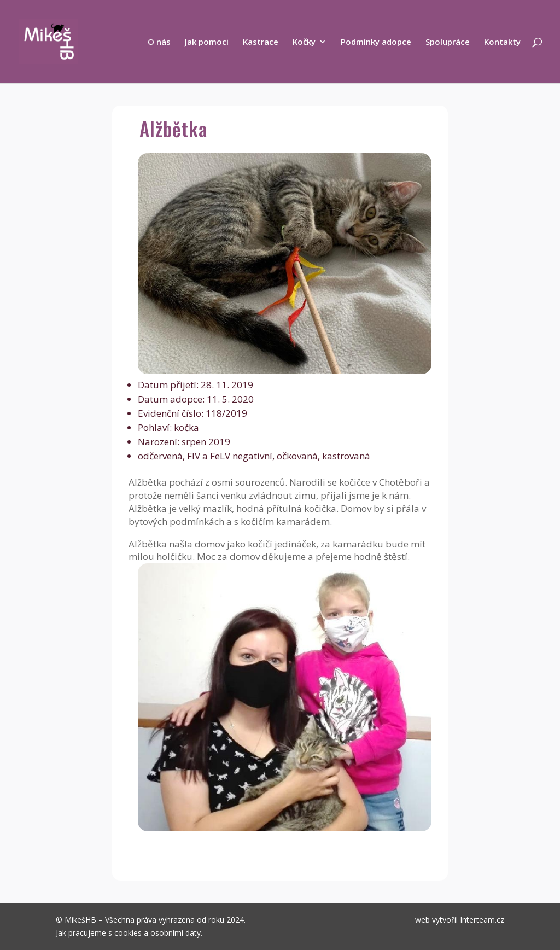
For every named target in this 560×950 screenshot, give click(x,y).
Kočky (304, 42)
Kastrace (261, 42)
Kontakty (502, 42)
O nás (159, 42)
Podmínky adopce (376, 42)
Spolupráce (448, 42)
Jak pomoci (207, 42)
